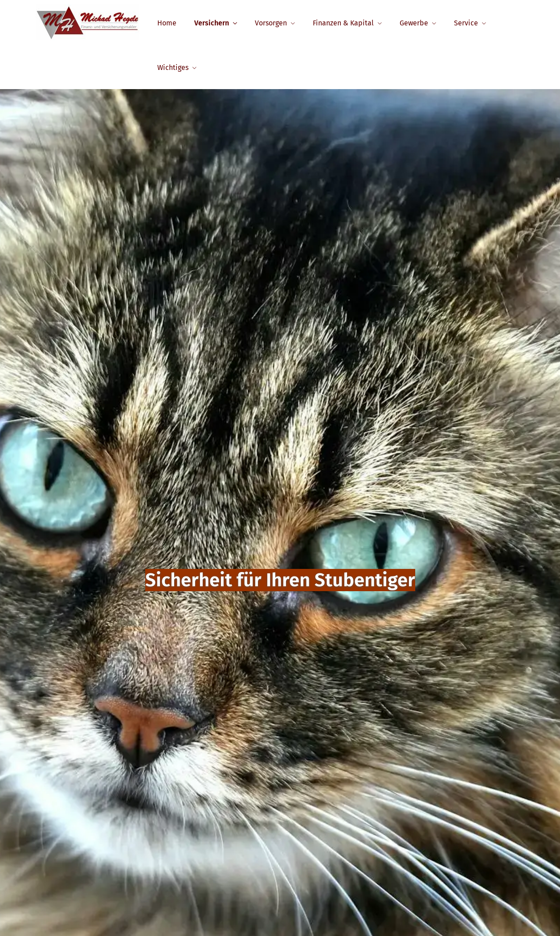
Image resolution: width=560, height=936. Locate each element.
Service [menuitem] (466, 23)
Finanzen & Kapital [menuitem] (343, 23)
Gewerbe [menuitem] (414, 23)
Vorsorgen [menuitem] (271, 23)
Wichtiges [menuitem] (173, 67)
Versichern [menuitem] (212, 23)
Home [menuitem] (167, 23)
